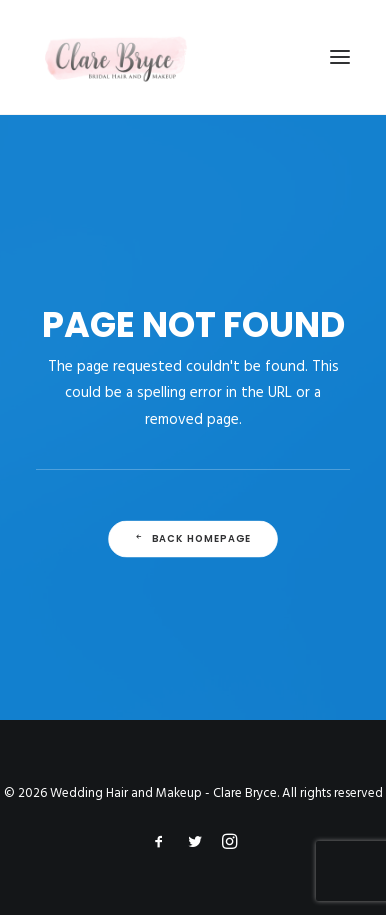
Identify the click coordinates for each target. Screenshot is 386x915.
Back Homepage (193, 539)
